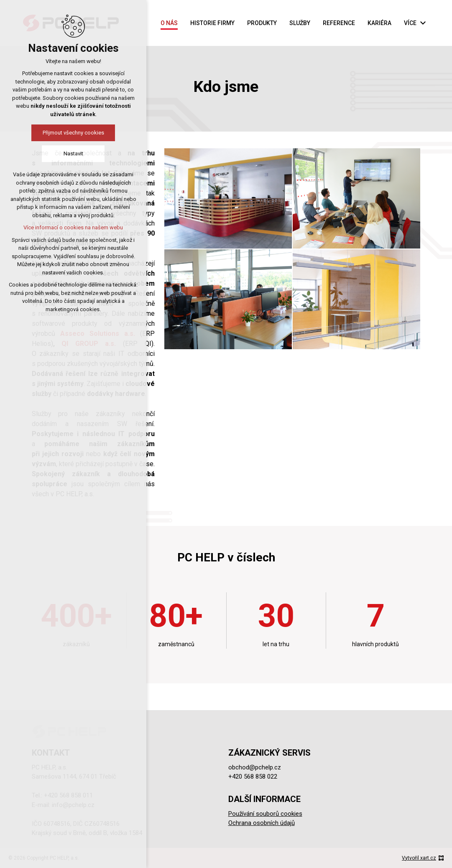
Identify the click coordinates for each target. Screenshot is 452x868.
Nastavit (73, 154)
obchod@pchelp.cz (255, 767)
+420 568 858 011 (68, 795)
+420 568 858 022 (253, 777)
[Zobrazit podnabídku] (423, 23)
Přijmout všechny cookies (73, 133)
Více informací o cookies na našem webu (73, 227)
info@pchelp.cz (73, 805)
